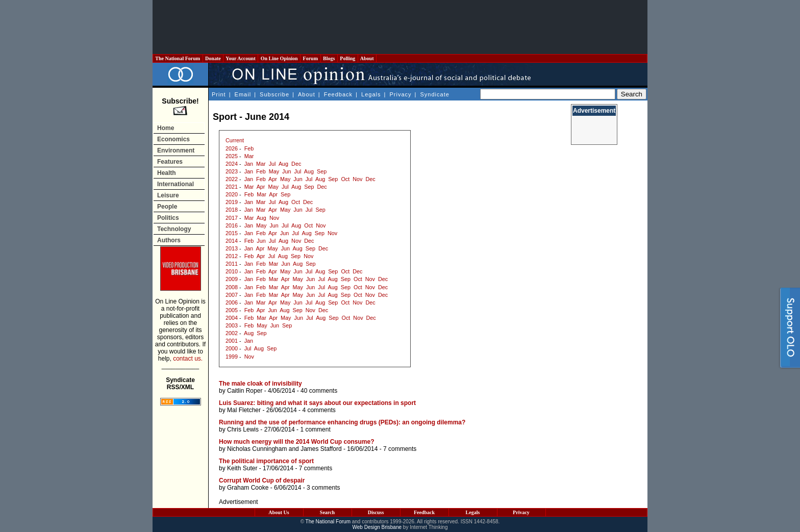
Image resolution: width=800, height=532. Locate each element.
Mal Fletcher (244, 410)
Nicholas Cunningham (257, 449)
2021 (232, 187)
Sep (322, 171)
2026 (232, 148)
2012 (232, 256)
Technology (174, 229)
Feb (249, 148)
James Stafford (321, 449)
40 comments (319, 391)
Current (235, 140)
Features (170, 162)
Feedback (338, 94)
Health (167, 173)
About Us (279, 512)
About (367, 58)
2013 (232, 248)
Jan (249, 164)
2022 (232, 179)
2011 (232, 264)
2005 (232, 310)
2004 (232, 318)
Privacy (400, 94)
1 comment (315, 429)
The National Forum (178, 58)
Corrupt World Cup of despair (262, 480)
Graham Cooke (248, 488)
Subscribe (274, 94)
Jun (286, 171)
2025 (232, 156)
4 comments (319, 410)
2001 (232, 341)
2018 (232, 210)
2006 (232, 302)
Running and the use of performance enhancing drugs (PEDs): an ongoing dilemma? (342, 422)
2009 (232, 279)
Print (219, 94)
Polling (348, 58)
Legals (371, 94)
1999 (232, 357)
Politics (168, 218)
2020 (232, 194)
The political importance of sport (266, 461)
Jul (272, 164)
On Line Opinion (279, 58)
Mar (249, 156)
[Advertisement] (400, 27)
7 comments (400, 449)
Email (243, 94)
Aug (283, 164)
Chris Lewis (243, 429)
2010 (232, 271)
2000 (232, 348)
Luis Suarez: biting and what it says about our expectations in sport (317, 403)
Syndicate (435, 94)
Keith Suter (242, 468)
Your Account (241, 58)
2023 (232, 171)
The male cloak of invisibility (260, 384)
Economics (173, 139)
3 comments (323, 488)
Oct (345, 179)
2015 (232, 233)
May (274, 171)
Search (327, 512)
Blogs (329, 58)
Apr (273, 179)
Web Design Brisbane (377, 527)
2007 (232, 295)
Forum (310, 58)
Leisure (168, 195)
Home (166, 128)
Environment (176, 150)
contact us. (188, 359)
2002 (232, 333)
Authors (169, 240)
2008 (232, 287)
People (167, 207)
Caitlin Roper (245, 391)
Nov (357, 179)
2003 (232, 325)
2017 (232, 218)
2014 (232, 241)
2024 (232, 164)
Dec (296, 164)
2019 (232, 202)
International (176, 184)
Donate (213, 58)
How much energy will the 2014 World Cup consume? (297, 442)
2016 (232, 225)
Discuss (376, 512)
